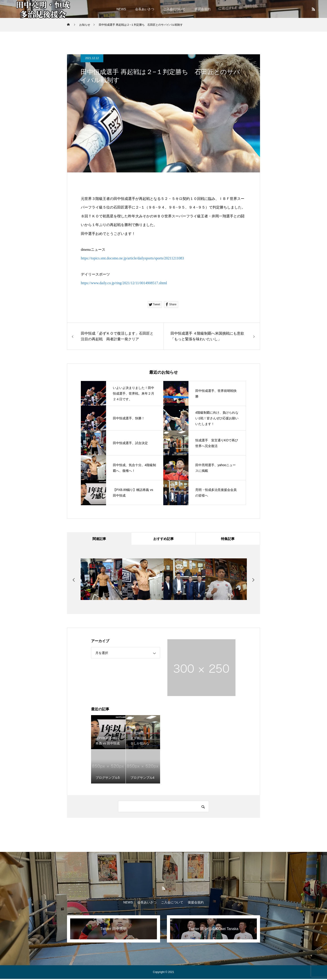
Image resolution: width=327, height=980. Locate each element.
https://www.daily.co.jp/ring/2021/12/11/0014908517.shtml (124, 283)
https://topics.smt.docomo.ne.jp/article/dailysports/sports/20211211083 (132, 258)
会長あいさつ (145, 9)
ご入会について (174, 9)
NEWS (121, 9)
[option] (101, 580)
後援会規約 (203, 9)
